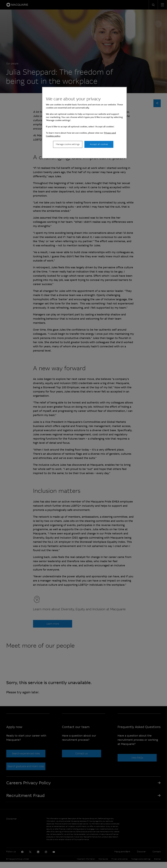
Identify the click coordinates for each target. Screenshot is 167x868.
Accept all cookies (99, 144)
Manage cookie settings (68, 144)
